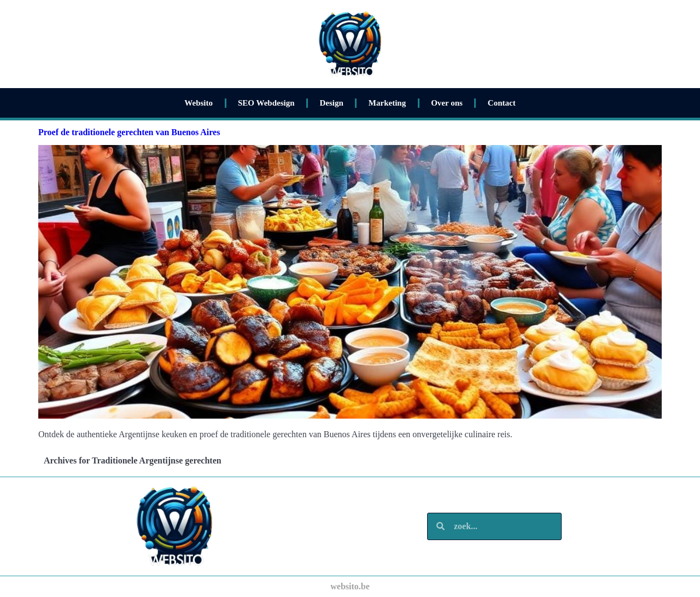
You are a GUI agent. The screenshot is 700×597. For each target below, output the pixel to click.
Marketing (387, 103)
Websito (199, 103)
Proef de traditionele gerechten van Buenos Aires (129, 132)
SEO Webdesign (266, 103)
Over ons (447, 103)
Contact (502, 103)
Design (332, 103)
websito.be (350, 586)
